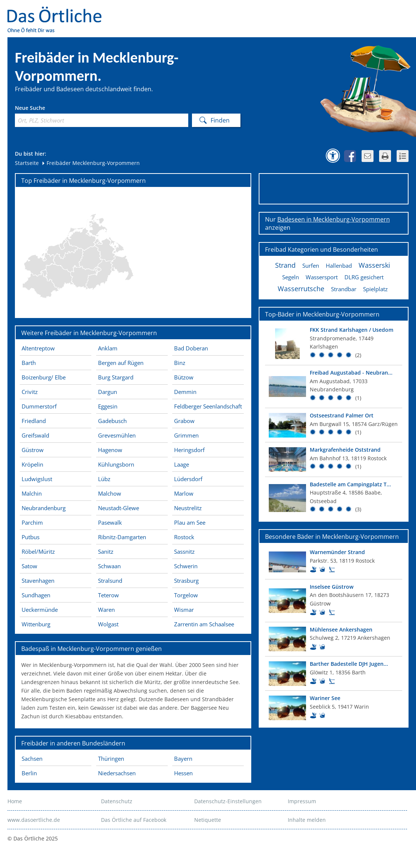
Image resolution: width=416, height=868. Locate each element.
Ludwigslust (37, 479)
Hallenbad (339, 266)
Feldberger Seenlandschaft (208, 406)
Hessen (183, 773)
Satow (29, 566)
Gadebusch (112, 421)
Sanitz (106, 551)
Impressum (302, 801)
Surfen (311, 266)
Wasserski (374, 265)
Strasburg (186, 581)
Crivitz (30, 392)
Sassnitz (184, 551)
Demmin (185, 392)
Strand (285, 265)
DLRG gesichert (364, 277)
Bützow (184, 377)
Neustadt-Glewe (119, 508)
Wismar (184, 610)
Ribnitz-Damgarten (122, 537)
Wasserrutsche (301, 289)
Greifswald (35, 435)
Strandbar (344, 289)
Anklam (108, 348)
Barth (29, 363)
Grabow (184, 421)
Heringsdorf (189, 450)
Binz (180, 363)
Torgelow (186, 595)
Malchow (110, 493)
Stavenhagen (38, 581)
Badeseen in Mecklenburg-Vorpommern (334, 219)
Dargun (108, 392)
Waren (106, 610)
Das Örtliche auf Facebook (134, 820)
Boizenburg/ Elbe (44, 377)
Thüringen (111, 759)
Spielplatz (375, 289)
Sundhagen (36, 595)
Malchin (32, 493)
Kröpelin (32, 464)
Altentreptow (38, 348)
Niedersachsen (117, 773)
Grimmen (186, 435)
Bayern (183, 759)
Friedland (34, 421)
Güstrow (33, 450)
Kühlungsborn (116, 464)
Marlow (184, 493)
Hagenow (110, 450)
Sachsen (32, 759)
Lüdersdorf (188, 479)
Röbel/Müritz (38, 551)
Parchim (32, 522)
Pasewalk (110, 522)
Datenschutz (117, 801)
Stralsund (110, 581)
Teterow (108, 595)
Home (15, 801)
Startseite (27, 163)
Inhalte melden (307, 820)
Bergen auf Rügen (121, 363)
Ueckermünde (40, 610)
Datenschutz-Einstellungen (228, 801)
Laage (182, 464)
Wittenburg (36, 624)
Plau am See (190, 522)
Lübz (104, 479)
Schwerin (186, 566)
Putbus (31, 537)
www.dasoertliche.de (34, 820)
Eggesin (108, 406)
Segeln (291, 277)
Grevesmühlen (117, 435)
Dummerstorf (39, 406)
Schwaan (109, 566)
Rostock (184, 537)
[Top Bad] (334, 344)
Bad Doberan (191, 348)
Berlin (29, 773)
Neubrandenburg (44, 508)
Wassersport (322, 277)
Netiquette (208, 820)
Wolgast (108, 624)
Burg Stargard (116, 377)
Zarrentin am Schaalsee (204, 624)
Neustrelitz (188, 508)
